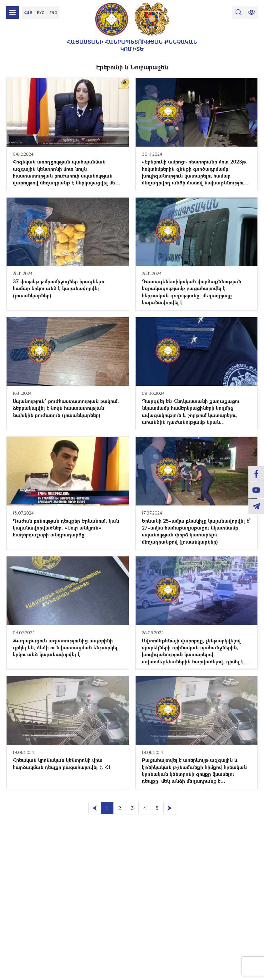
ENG (53, 13)
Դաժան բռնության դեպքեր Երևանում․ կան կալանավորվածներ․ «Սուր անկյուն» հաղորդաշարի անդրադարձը (66, 528)
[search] (238, 13)
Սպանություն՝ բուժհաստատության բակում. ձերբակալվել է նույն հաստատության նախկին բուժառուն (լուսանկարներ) (66, 408)
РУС (41, 13)
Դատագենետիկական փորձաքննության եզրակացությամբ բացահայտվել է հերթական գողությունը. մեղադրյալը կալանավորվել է (192, 292)
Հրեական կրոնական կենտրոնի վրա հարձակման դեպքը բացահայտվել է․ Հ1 (62, 763)
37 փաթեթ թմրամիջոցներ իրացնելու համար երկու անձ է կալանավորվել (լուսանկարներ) (59, 288)
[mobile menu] (12, 13)
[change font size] (252, 13)
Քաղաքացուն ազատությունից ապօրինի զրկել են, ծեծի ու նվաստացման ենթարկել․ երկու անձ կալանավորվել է (66, 647)
